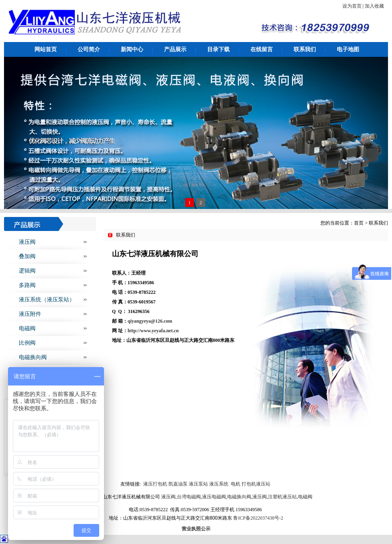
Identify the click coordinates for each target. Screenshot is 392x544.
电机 (236, 484)
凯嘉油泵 (177, 484)
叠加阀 (27, 256)
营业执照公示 (196, 529)
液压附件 (30, 314)
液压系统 (219, 484)
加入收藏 (374, 6)
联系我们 (305, 49)
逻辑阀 (27, 271)
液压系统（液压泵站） (47, 300)
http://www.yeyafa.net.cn (153, 331)
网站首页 (46, 49)
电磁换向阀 (33, 357)
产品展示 (175, 49)
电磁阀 (27, 328)
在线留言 (262, 49)
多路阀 (27, 285)
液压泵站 (198, 484)
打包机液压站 (256, 484)
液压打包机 (155, 484)
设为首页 (352, 6)
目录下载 (218, 49)
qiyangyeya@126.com (150, 321)
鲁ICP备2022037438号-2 (258, 518)
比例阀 (27, 343)
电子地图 (348, 49)
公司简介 (89, 49)
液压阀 (27, 242)
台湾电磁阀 (189, 497)
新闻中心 (132, 49)
